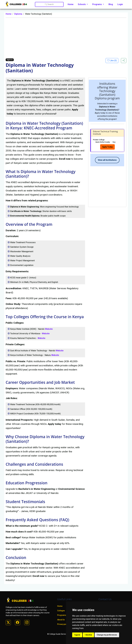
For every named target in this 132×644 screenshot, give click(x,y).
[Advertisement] (66, 38)
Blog (111, 4)
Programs (62, 615)
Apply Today (107, 147)
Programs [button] (97, 4)
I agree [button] (77, 635)
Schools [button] (82, 4)
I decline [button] (88, 635)
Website (49, 329)
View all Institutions (107, 160)
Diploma (18, 14)
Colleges (61, 611)
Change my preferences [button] (107, 635)
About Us (61, 620)
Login (120, 4)
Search (49, 4)
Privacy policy (63, 624)
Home (71, 4)
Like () (113, 60)
